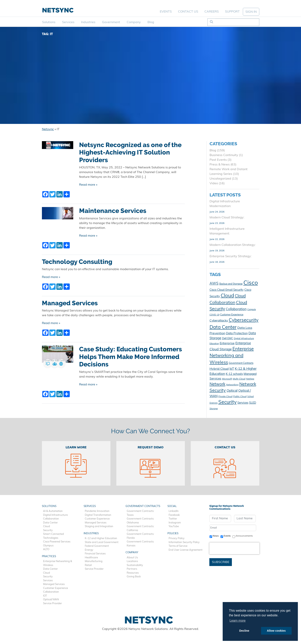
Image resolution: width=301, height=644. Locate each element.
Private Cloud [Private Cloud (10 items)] (225, 397)
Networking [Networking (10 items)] (232, 385)
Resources (133, 573)
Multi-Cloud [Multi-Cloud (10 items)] (239, 379)
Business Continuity (224, 155)
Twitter (173, 519)
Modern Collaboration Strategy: (233, 245)
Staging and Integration (99, 526)
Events (166, 12)
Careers (212, 12)
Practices (49, 556)
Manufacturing (94, 561)
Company (134, 22)
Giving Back (134, 577)
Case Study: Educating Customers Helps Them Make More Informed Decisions (131, 357)
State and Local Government (102, 542)
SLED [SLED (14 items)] (253, 403)
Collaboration (51, 519)
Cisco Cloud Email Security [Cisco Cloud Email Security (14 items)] (227, 290)
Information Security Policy (184, 542)
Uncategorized (220, 179)
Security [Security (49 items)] (227, 402)
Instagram (175, 523)
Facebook (174, 515)
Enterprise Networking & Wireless (58, 563)
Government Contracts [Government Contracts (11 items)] (241, 363)
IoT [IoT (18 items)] (232, 369)
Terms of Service (178, 546)
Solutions (49, 22)
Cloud (47, 526)
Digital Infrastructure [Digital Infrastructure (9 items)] (244, 339)
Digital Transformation (98, 515)
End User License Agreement (186, 550)
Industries (88, 22)
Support (232, 12)
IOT (45, 596)
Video (214, 183)
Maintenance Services (113, 211)
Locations (132, 561)
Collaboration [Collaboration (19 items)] (236, 309)
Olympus (48, 546)
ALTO (46, 549)
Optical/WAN (51, 600)
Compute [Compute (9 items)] (252, 310)
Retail (88, 565)
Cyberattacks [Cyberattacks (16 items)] (219, 321)
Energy (89, 550)
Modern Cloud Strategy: (227, 218)
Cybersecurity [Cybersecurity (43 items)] (244, 320)
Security (48, 530)
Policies (173, 534)
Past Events (218, 160)
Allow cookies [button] (276, 631)
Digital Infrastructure (55, 515)
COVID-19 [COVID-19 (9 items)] (214, 315)
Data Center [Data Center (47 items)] (223, 328)
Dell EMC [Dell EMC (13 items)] (228, 338)
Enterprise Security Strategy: (231, 256)
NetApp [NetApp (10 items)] (250, 379)
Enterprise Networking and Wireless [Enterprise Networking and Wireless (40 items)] (232, 356)
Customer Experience (56, 588)
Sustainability (135, 565)
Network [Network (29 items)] (217, 384)
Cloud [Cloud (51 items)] (227, 296)
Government (111, 22)
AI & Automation (53, 511)
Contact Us (188, 12)
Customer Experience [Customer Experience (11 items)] (232, 315)
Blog (151, 22)
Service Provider (52, 604)
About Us (132, 558)
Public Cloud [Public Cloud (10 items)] (240, 397)
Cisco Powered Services (57, 542)
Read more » (88, 185)
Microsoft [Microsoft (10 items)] (227, 379)
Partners (132, 569)
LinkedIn (174, 511)
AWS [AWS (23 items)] (214, 284)
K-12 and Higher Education (101, 538)
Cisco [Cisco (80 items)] (251, 283)
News (216, 536)
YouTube (174, 526)
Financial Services (95, 554)
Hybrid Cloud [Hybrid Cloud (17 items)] (219, 369)
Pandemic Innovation (97, 511)
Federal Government (97, 546)
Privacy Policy (177, 538)
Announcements (244, 536)
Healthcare (91, 558)
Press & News (220, 165)
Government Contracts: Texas (140, 513)
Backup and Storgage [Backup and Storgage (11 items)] (231, 284)
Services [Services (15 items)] (243, 403)
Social (172, 506)
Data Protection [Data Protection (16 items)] (237, 333)
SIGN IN (251, 12)
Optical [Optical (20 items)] (232, 391)
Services (68, 22)
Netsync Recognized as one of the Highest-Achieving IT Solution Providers (130, 152)
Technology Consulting (77, 262)
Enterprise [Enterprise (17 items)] (227, 343)
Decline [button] (244, 631)
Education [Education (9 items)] (214, 344)
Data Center (50, 523)
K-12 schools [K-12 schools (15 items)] (234, 374)
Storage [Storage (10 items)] (214, 409)
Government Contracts (143, 506)
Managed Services (70, 303)
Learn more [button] (238, 621)
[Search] (237, 22)
